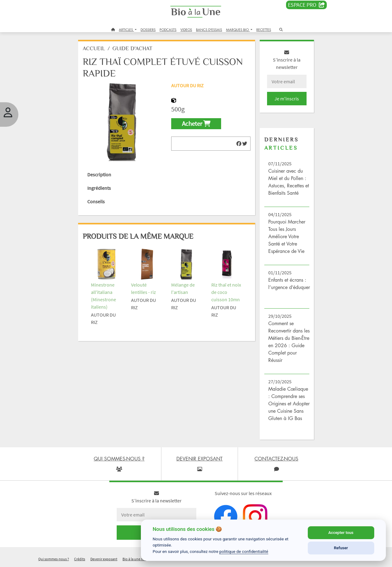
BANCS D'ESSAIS (209, 30)
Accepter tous (341, 533)
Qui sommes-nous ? (54, 559)
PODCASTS (168, 30)
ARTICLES (126, 30)
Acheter (196, 124)
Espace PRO (306, 5)
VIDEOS (186, 30)
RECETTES (264, 30)
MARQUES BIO (238, 30)
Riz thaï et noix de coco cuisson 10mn (226, 292)
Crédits (80, 559)
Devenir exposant (104, 559)
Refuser (341, 548)
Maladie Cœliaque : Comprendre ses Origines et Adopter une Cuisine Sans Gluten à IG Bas (289, 404)
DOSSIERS (148, 30)
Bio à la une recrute (137, 559)
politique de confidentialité (244, 551)
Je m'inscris (287, 99)
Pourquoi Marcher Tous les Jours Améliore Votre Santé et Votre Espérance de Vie (287, 236)
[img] (239, 144)
